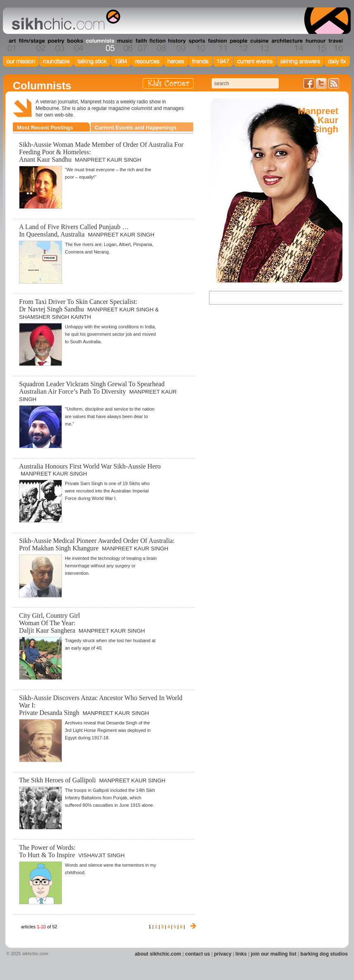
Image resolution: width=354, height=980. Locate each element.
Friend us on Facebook (309, 83)
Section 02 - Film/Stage (31, 45)
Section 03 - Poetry (55, 45)
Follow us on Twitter (321, 83)
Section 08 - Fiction (157, 45)
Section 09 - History (176, 45)
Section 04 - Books (74, 45)
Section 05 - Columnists (100, 45)
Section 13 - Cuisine (259, 45)
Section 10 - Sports (196, 45)
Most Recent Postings (45, 128)
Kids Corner (168, 83)
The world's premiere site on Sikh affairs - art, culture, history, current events (64, 21)
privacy (223, 954)
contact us (198, 954)
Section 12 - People (238, 45)
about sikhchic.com (158, 954)
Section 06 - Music (124, 45)
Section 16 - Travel (335, 45)
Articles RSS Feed (334, 83)
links (241, 954)
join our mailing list (274, 954)
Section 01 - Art (10, 45)
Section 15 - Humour (315, 45)
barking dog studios (324, 954)
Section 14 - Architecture (286, 45)
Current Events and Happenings (136, 128)
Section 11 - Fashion (217, 45)
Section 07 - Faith (140, 45)
